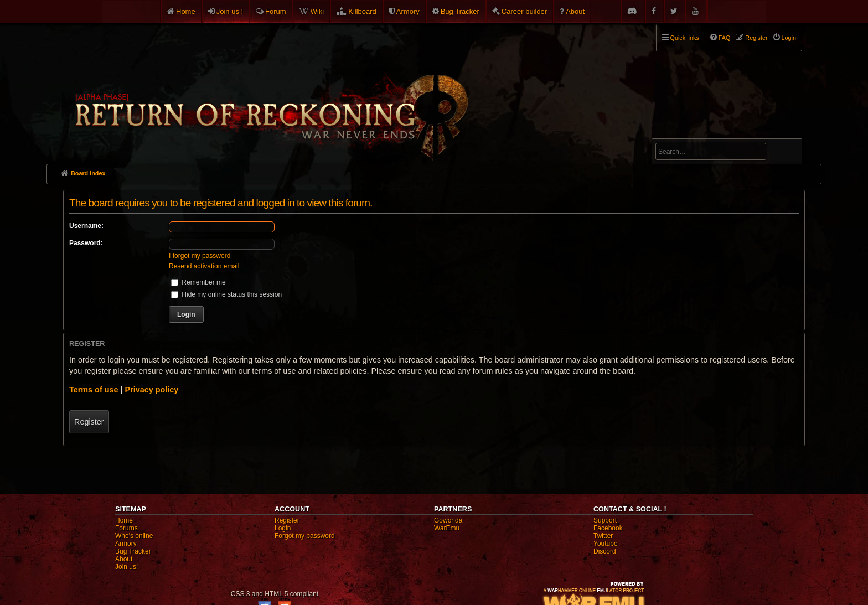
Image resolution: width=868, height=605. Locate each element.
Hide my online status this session (226, 294)
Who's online (134, 536)
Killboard (362, 11)
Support (605, 520)
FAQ (725, 38)
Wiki (317, 11)
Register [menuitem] (756, 38)
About (575, 11)
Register (89, 422)
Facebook (608, 528)
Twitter (603, 536)
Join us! (126, 567)
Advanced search (690, 134)
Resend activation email (204, 266)
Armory (408, 11)
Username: (86, 226)
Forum (276, 11)
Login (283, 528)
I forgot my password (200, 256)
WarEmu (447, 528)
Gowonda (448, 520)
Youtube (606, 544)
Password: (86, 243)
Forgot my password (305, 536)
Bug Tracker (460, 11)
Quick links (685, 38)
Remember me (198, 282)
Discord (605, 551)
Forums (126, 528)
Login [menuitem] (789, 38)
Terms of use (94, 390)
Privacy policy (152, 390)
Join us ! (230, 11)
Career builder (524, 11)
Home (186, 11)
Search (787, 153)
